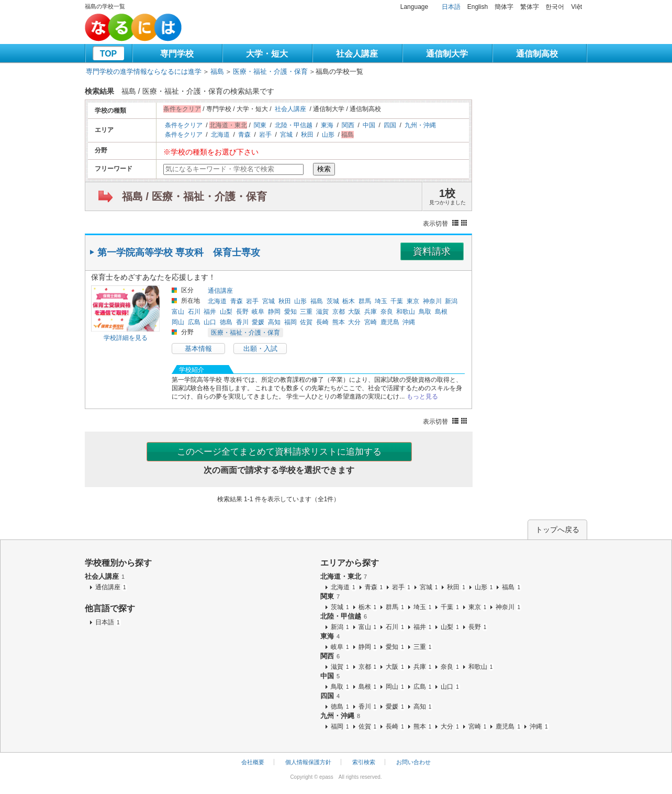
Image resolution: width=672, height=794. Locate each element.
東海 (327, 125)
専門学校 (177, 54)
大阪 (354, 312)
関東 (260, 125)
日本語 (451, 7)
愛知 (290, 312)
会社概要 (253, 762)
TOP (109, 54)
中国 (369, 125)
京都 (339, 312)
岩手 (265, 135)
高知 (274, 322)
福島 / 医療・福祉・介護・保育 (194, 196)
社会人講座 (357, 54)
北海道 (220, 135)
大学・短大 (267, 54)
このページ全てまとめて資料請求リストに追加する (279, 452)
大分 (354, 322)
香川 (242, 322)
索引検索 (364, 762)
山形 (328, 135)
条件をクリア (184, 125)
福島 (217, 71)
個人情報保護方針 (308, 762)
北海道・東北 (344, 576)
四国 (390, 125)
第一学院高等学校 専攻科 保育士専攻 (179, 252)
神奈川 (432, 301)
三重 (306, 312)
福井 (210, 312)
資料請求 (432, 251)
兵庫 (371, 312)
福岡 (290, 322)
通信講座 (220, 291)
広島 (194, 322)
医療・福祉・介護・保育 (270, 71)
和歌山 (406, 312)
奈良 (387, 312)
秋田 (307, 135)
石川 (194, 312)
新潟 (451, 301)
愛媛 (258, 322)
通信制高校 (537, 54)
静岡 (274, 312)
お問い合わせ (413, 762)
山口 (210, 322)
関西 (348, 125)
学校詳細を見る (126, 338)
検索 (324, 169)
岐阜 (258, 312)
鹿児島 (390, 322)
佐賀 (306, 322)
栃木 (349, 301)
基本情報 (198, 349)
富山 (178, 312)
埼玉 (381, 301)
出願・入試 (260, 349)
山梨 (226, 312)
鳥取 (425, 312)
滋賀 (322, 312)
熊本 (339, 322)
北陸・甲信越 (294, 125)
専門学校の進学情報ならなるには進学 (144, 71)
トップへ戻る (557, 530)
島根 (441, 312)
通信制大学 (447, 54)
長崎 (322, 322)
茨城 (333, 301)
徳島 (226, 322)
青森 (244, 135)
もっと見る (422, 396)
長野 (242, 312)
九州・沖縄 (420, 125)
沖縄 (409, 322)
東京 (413, 301)
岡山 (178, 322)
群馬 (365, 301)
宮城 (286, 135)
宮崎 (371, 322)
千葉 (397, 301)
